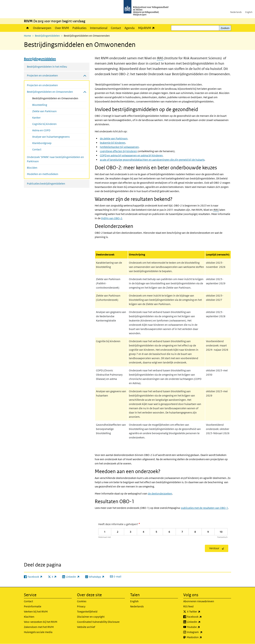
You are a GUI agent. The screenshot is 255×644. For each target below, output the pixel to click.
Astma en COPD (41, 130)
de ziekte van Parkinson (114, 138)
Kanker (36, 118)
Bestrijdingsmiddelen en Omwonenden (59, 98)
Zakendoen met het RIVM (39, 627)
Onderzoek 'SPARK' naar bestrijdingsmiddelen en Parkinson (55, 159)
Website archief (86, 627)
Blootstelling (40, 105)
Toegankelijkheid (87, 612)
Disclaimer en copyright (91, 617)
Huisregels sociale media (38, 632)
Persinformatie (33, 606)
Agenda (130, 28)
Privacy (81, 606)
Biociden (32, 168)
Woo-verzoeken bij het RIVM (41, 622)
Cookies (82, 601)
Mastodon (202, 637)
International (99, 28)
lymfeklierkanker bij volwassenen (119, 147)
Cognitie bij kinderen (44, 124)
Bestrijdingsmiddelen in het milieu (47, 67)
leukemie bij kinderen (113, 143)
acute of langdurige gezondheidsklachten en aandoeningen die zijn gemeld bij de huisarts (152, 160)
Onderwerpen (42, 28)
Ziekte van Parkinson (44, 111)
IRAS (160, 58)
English (249, 12)
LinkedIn (202, 622)
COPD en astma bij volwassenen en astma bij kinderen (131, 155)
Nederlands (236, 12)
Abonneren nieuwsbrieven (199, 601)
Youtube (201, 627)
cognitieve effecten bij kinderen (118, 151)
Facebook (202, 617)
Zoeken (225, 28)
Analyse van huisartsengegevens (51, 137)
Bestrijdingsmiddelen (47, 36)
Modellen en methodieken (43, 174)
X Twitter (201, 612)
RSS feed (188, 606)
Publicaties (79, 28)
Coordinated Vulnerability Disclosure (98, 622)
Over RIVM (62, 28)
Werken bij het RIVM (36, 612)
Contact (116, 28)
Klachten (29, 617)
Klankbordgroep (42, 143)
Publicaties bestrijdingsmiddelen (46, 184)
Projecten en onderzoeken (42, 85)
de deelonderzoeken (160, 494)
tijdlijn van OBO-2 (112, 218)
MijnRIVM (147, 28)
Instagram (202, 632)
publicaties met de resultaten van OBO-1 (205, 508)
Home (28, 28)
